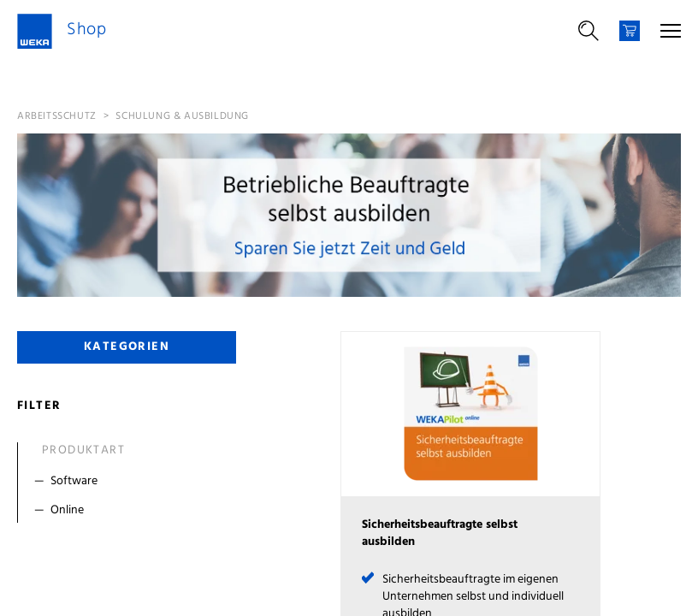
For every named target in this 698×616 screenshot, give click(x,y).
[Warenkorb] (630, 31)
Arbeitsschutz (57, 116)
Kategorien (127, 347)
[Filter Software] (130, 482)
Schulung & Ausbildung (182, 116)
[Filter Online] (130, 511)
